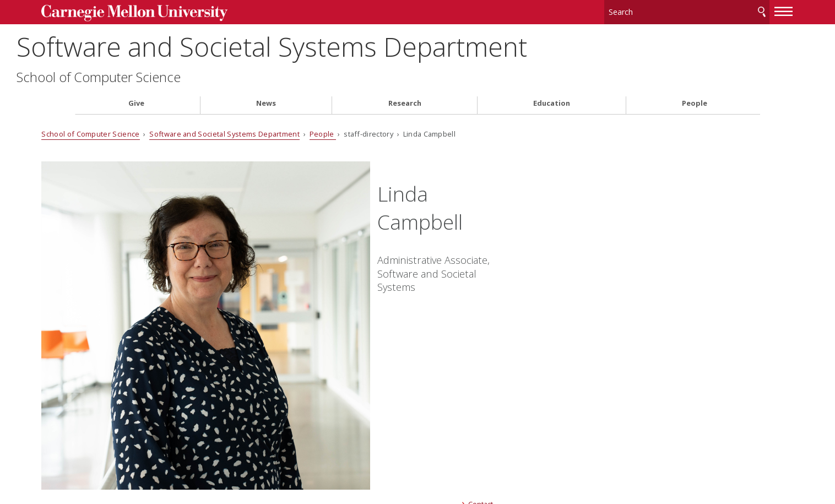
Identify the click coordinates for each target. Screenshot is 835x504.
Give (136, 101)
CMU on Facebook (315, 385)
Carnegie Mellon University (161, 12)
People (695, 101)
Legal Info (95, 456)
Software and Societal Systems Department (330, 44)
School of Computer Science (157, 75)
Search (728, 11)
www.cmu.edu (161, 456)
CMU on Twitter (334, 385)
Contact (473, 316)
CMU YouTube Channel (374, 385)
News (266, 101)
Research (405, 101)
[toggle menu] (750, 10)
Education (552, 101)
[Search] (653, 11)
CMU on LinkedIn (354, 385)
